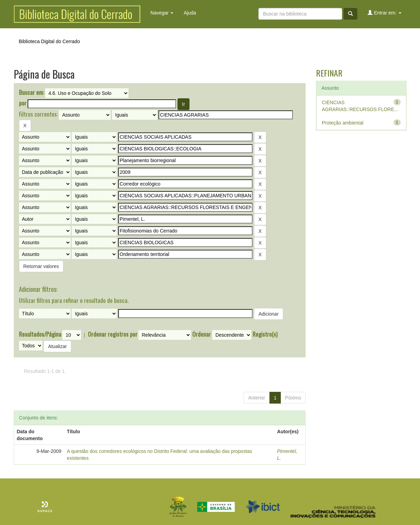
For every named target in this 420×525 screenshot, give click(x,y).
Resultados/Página (40, 334)
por (23, 103)
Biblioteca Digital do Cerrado (49, 41)
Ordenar (202, 334)
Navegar (162, 13)
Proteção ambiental (343, 123)
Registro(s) (265, 334)
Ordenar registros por (113, 334)
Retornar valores (41, 266)
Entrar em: (384, 13)
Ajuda (190, 13)
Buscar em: (32, 92)
